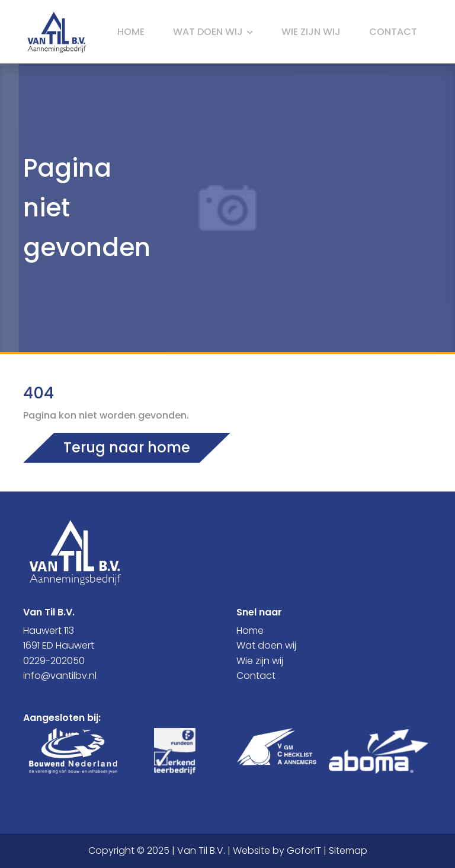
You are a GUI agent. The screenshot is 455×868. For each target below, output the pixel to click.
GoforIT (304, 851)
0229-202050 (54, 661)
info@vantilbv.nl (60, 676)
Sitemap (348, 851)
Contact (393, 32)
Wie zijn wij (311, 32)
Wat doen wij (213, 32)
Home (131, 32)
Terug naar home (127, 447)
